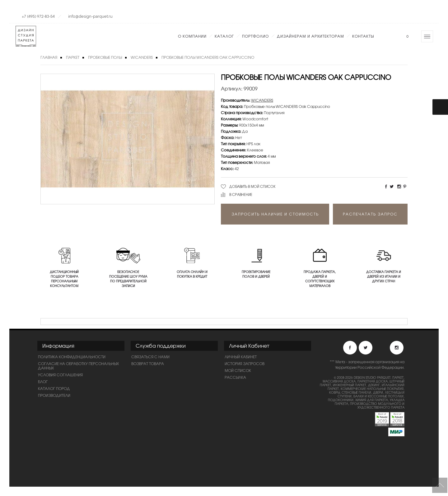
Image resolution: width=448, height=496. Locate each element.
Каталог (224, 36)
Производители (54, 395)
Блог (43, 382)
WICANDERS (142, 57)
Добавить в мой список (252, 186)
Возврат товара (148, 364)
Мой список (238, 370)
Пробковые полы (105, 57)
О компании (192, 36)
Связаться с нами (150, 357)
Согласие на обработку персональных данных (78, 366)
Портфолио (255, 36)
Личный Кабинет (241, 357)
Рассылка (235, 377)
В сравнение (241, 194)
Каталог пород (54, 388)
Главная (49, 57)
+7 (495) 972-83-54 (38, 16)
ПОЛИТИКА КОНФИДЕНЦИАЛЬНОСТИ (72, 357)
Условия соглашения (60, 375)
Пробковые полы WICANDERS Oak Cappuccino (208, 57)
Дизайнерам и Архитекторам (310, 36)
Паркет (73, 57)
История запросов (245, 364)
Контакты (363, 36)
